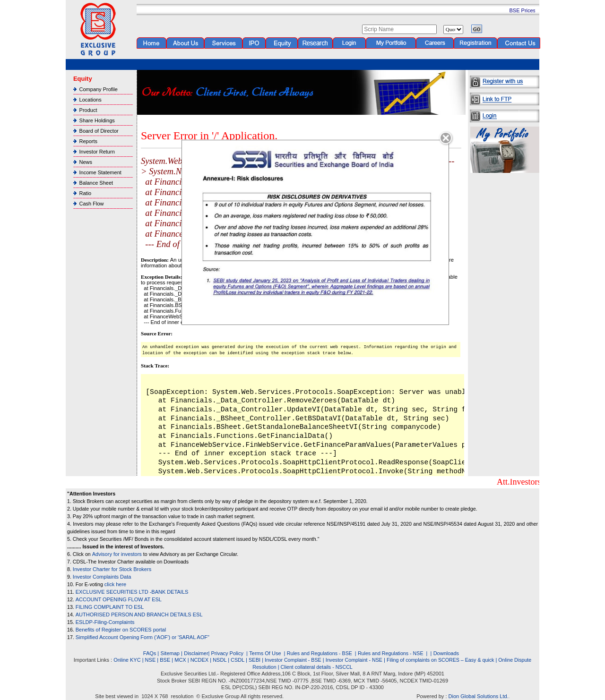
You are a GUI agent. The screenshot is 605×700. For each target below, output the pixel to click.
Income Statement (100, 172)
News (86, 162)
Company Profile (99, 89)
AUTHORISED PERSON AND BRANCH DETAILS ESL (139, 615)
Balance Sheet (96, 183)
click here (115, 584)
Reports (89, 141)
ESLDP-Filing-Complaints (105, 622)
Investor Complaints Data (102, 577)
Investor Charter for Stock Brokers (112, 569)
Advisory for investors (117, 554)
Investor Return (97, 152)
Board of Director (99, 131)
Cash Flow (92, 204)
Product (88, 110)
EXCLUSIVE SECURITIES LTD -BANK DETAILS (132, 592)
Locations (91, 100)
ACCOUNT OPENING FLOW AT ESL (119, 599)
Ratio (86, 193)
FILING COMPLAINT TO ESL (110, 607)
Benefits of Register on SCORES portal (121, 630)
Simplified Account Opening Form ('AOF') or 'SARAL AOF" (143, 637)
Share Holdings (97, 120)
